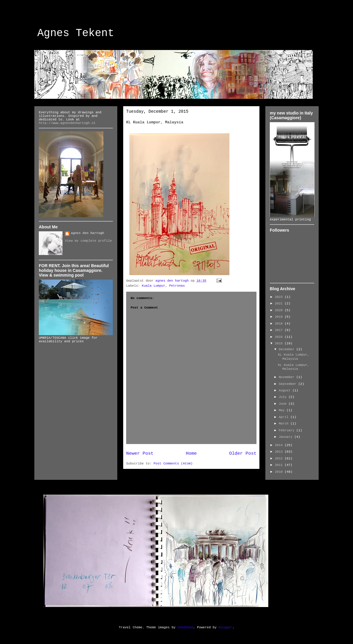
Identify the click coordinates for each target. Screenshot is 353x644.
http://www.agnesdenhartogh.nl (67, 123)
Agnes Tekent (76, 33)
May (283, 410)
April (285, 417)
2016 (280, 337)
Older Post (243, 453)
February (287, 430)
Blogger (225, 627)
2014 (280, 445)
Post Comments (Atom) (173, 464)
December (287, 349)
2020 (280, 310)
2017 (280, 330)
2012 (280, 459)
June (284, 404)
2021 (280, 304)
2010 (280, 472)
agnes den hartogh (87, 233)
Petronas (177, 286)
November (287, 377)
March (285, 424)
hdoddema (185, 627)
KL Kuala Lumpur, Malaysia (293, 357)
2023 (280, 297)
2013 (280, 452)
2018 (280, 324)
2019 (280, 317)
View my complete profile (88, 241)
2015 (280, 343)
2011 (280, 465)
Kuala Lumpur (154, 286)
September (288, 384)
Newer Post (140, 453)
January (287, 437)
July (284, 397)
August (285, 390)
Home (191, 453)
